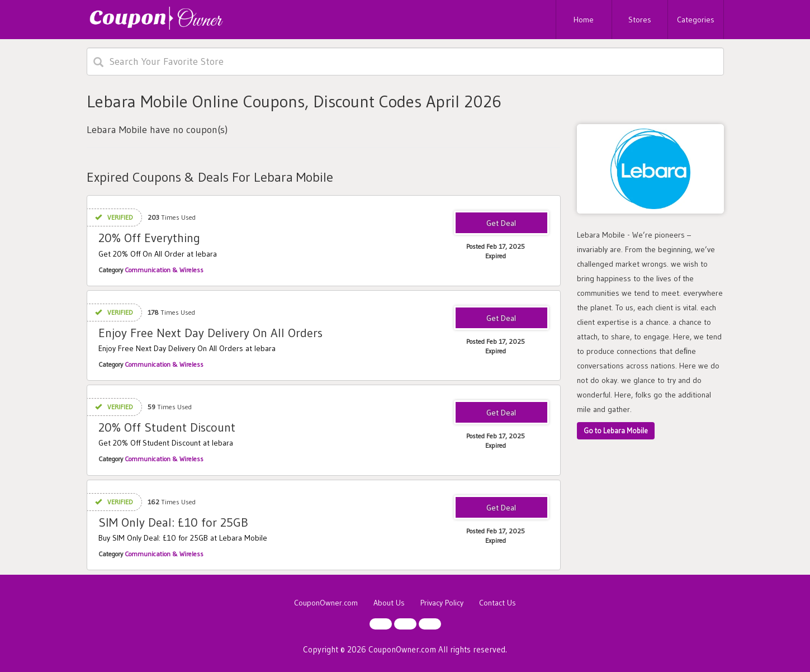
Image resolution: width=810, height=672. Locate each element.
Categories (696, 20)
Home (584, 20)
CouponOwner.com (326, 603)
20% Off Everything (149, 238)
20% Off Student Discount (167, 427)
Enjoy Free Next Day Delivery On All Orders (210, 333)
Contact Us (498, 603)
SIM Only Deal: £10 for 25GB (173, 522)
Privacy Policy (442, 603)
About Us (389, 603)
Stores (640, 20)
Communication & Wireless (164, 270)
